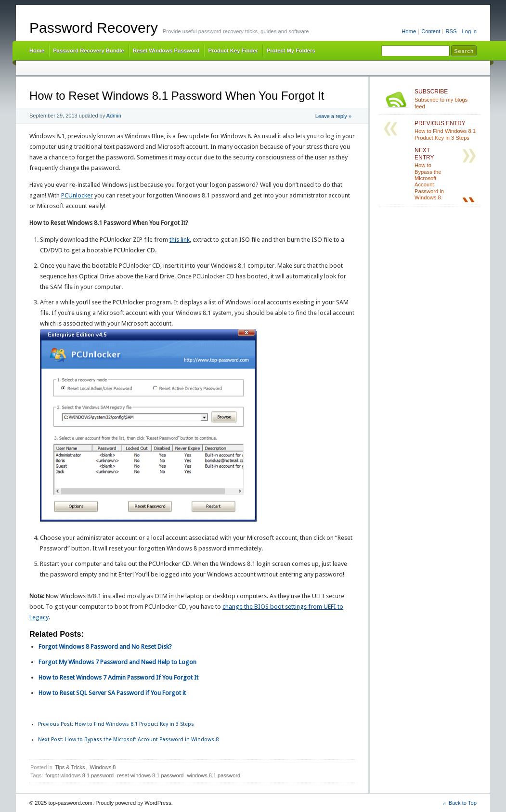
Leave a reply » (333, 116)
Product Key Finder (233, 51)
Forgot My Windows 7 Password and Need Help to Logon (117, 662)
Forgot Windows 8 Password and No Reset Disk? (105, 647)
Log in (469, 31)
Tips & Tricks (70, 767)
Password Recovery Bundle (89, 51)
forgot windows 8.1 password (79, 775)
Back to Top (463, 803)
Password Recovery (94, 28)
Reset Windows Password (166, 51)
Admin (114, 116)
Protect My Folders (291, 51)
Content (431, 31)
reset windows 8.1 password (150, 775)
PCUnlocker (77, 195)
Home (409, 31)
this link (180, 240)
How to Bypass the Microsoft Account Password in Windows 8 (128, 740)
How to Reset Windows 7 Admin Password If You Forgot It (118, 677)
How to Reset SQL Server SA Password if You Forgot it (112, 693)
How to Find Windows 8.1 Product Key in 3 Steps (116, 724)
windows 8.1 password (214, 775)
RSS (451, 31)
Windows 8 (103, 767)
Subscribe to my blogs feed (446, 99)
